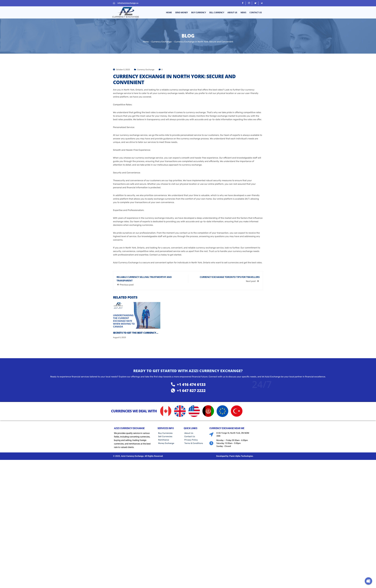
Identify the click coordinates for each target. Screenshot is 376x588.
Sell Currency (217, 12)
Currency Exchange (146, 70)
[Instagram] (249, 3)
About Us (232, 12)
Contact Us (256, 12)
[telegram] (262, 3)
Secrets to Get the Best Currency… (136, 333)
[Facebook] (243, 3)
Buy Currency (199, 12)
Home (169, 12)
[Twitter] (255, 3)
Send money (182, 12)
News (243, 12)
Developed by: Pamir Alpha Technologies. (235, 456)
